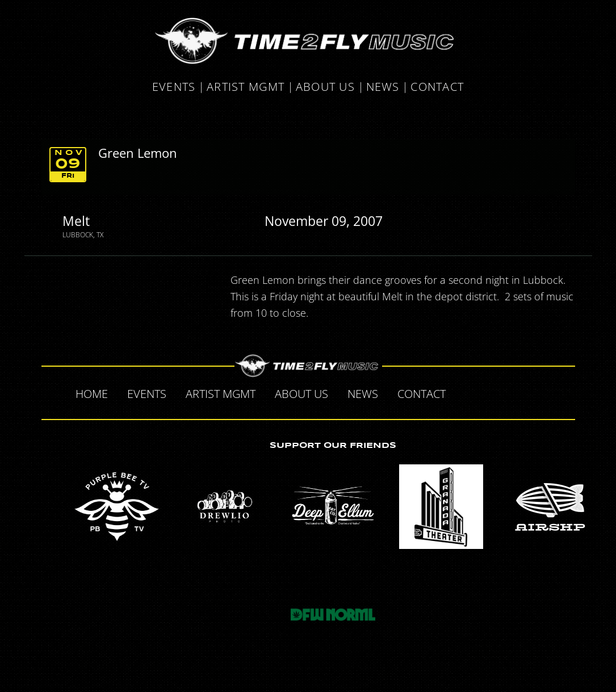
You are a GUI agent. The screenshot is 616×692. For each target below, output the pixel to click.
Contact (437, 87)
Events (174, 87)
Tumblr (515, 392)
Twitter (491, 392)
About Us (325, 87)
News (383, 87)
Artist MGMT (246, 87)
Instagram (539, 392)
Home (92, 394)
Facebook (467, 392)
